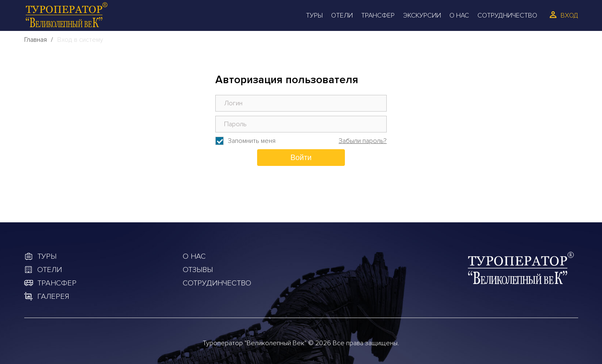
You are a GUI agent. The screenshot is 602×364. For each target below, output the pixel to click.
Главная (36, 40)
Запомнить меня (252, 141)
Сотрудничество (507, 15)
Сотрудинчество (217, 283)
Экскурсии (422, 15)
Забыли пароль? (363, 141)
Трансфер (378, 15)
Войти (301, 158)
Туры (314, 15)
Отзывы (198, 270)
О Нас (459, 15)
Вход (569, 15)
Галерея (53, 296)
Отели (342, 15)
